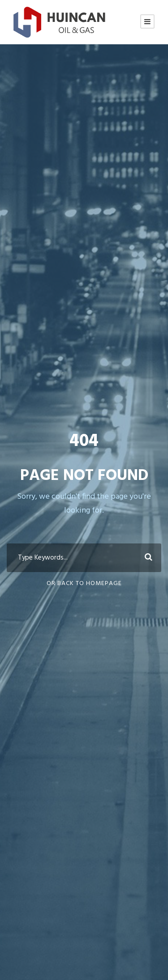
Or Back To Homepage (84, 583)
